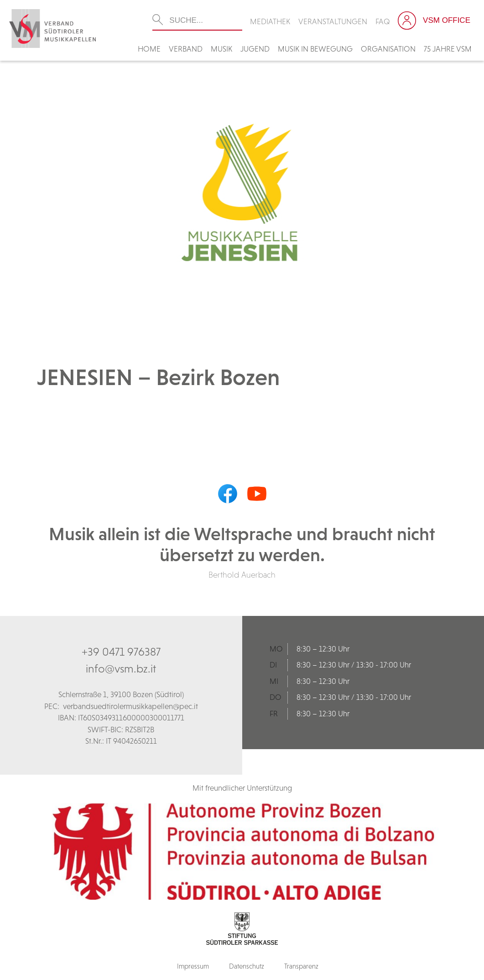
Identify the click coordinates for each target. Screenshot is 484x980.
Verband (186, 49)
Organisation (388, 49)
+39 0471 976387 (121, 652)
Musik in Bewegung (315, 49)
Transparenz (301, 966)
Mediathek (270, 21)
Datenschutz (247, 966)
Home (149, 49)
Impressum (193, 966)
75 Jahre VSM (448, 49)
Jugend (255, 49)
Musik (221, 49)
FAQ (383, 21)
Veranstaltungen (333, 21)
